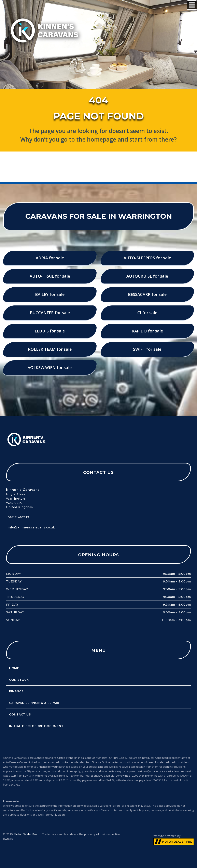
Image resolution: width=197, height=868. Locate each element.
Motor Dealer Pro (25, 834)
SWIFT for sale (147, 349)
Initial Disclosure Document (35, 726)
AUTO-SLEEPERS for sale (147, 258)
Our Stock (17, 680)
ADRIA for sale (50, 258)
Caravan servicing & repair (33, 703)
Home (13, 668)
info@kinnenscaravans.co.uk (31, 527)
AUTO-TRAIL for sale (50, 276)
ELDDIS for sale (50, 331)
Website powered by (167, 836)
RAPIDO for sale (147, 331)
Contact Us (18, 714)
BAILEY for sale (50, 294)
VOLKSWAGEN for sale (50, 367)
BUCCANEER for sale (50, 313)
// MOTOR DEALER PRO (174, 842)
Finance (15, 691)
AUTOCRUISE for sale (147, 276)
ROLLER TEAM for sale (50, 349)
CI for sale (147, 313)
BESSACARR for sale (147, 294)
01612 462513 (18, 517)
